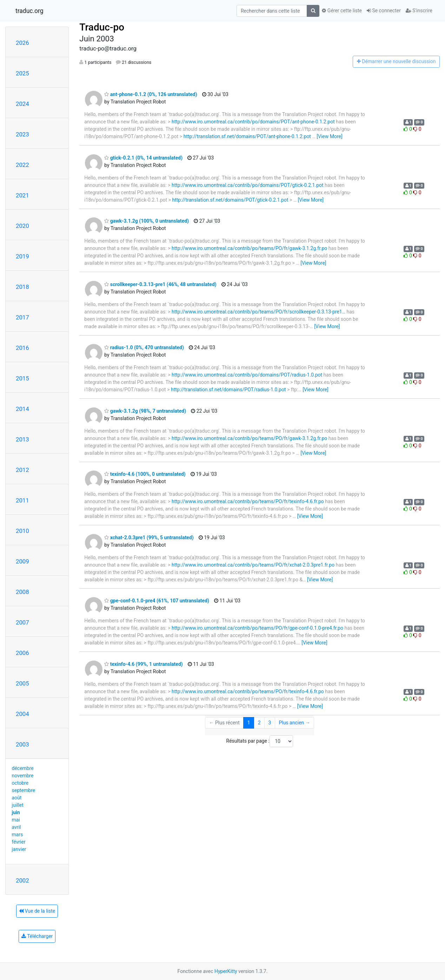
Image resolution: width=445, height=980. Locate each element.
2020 (22, 226)
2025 (22, 73)
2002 (22, 880)
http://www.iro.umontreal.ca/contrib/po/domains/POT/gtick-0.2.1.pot (248, 185)
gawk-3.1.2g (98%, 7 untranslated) (145, 411)
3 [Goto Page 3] (270, 723)
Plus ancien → (294, 723)
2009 (22, 561)
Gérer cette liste (342, 11)
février (19, 842)
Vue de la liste (37, 911)
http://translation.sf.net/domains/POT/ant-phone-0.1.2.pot (247, 136)
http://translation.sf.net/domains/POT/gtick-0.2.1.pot (230, 200)
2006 (22, 653)
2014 (22, 409)
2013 (22, 439)
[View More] (329, 136)
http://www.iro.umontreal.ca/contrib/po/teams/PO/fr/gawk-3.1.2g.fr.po (249, 248)
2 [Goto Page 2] (259, 723)
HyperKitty (226, 971)
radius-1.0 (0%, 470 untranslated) (144, 347)
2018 (22, 287)
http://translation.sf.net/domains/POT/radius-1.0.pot (228, 390)
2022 (22, 165)
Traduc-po (102, 27)
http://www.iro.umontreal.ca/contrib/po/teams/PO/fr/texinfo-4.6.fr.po (248, 501)
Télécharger (37, 936)
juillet (18, 805)
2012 (22, 470)
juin (16, 812)
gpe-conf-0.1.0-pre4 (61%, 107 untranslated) (157, 601)
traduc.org (29, 11)
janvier (19, 849)
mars (18, 834)
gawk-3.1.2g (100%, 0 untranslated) (147, 221)
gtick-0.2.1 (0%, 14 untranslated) (143, 158)
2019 (22, 256)
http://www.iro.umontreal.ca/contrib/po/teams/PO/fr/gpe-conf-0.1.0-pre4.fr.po (257, 628)
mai (16, 820)
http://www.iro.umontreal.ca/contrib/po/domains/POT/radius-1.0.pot (247, 375)
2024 (22, 104)
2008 (22, 592)
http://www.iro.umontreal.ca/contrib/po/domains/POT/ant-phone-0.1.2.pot (253, 122)
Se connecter (384, 11)
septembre (24, 790)
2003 (22, 744)
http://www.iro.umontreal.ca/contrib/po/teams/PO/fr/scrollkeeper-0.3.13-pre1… (258, 312)
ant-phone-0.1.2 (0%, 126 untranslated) (151, 94)
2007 (22, 622)
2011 (22, 500)
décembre (23, 768)
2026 (22, 43)
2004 (22, 714)
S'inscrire (419, 11)
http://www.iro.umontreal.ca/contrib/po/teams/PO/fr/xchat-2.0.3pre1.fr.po (253, 565)
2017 (22, 317)
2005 (22, 683)
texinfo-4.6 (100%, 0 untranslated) (145, 474)
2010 (22, 531)
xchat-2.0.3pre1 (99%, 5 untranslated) (149, 538)
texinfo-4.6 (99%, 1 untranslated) (143, 664)
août (17, 798)
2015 (22, 378)
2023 (22, 134)
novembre (23, 776)
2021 (22, 195)
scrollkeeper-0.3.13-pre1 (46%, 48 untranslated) (160, 284)
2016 (22, 348)
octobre (20, 783)
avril (16, 827)
